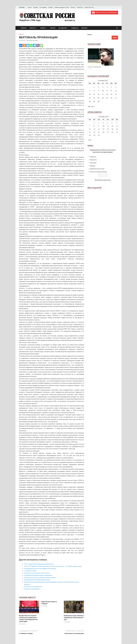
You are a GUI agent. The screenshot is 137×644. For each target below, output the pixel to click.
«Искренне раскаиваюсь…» (33, 589)
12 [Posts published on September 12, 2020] (112, 126)
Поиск (90, 34)
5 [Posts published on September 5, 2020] (112, 123)
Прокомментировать (32, 40)
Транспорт (93, 163)
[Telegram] (35, 45)
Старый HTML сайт (89, 7)
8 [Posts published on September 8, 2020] (94, 126)
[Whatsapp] (31, 45)
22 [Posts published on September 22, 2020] (94, 132)
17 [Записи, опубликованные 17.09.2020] (103, 94)
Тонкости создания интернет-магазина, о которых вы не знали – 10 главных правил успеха (53, 566)
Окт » (93, 106)
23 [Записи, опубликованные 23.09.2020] (98, 98)
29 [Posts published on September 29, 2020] (94, 135)
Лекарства (93, 160)
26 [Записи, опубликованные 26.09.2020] (111, 98)
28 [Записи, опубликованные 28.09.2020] (90, 101)
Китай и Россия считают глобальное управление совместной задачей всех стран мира (28, 618)
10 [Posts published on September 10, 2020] (103, 126)
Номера (43, 28)
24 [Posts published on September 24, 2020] (103, 132)
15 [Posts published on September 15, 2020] (94, 129)
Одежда (92, 166)
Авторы (53, 28)
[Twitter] (28, 45)
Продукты (93, 157)
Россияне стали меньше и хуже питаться (37, 573)
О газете (30, 7)
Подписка (51, 7)
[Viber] (38, 45)
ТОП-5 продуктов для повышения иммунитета (39, 564)
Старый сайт (80, 7)
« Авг (89, 106)
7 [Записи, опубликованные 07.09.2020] (90, 91)
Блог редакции (43, 7)
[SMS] (41, 45)
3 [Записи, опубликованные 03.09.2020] (103, 87)
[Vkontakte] (21, 45)
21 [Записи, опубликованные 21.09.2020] (90, 98)
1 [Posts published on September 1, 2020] (94, 123)
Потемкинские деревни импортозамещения (38, 575)
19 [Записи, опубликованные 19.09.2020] (111, 94)
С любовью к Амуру (30, 571)
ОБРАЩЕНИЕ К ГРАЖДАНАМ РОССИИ (37, 580)
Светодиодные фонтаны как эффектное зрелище (40, 568)
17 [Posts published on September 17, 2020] (103, 129)
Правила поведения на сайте (62, 7)
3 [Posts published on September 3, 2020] (103, 123)
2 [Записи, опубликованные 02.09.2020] (98, 87)
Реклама (73, 7)
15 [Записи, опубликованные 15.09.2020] (94, 94)
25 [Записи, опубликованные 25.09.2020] (107, 98)
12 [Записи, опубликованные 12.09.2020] (111, 91)
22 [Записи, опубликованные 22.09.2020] (94, 98)
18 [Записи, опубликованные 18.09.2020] (107, 94)
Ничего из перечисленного (98, 172)
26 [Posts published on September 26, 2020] (112, 132)
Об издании (63, 28)
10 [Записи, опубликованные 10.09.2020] (103, 91)
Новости (33, 28)
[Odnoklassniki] (24, 45)
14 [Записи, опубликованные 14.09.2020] (90, 94)
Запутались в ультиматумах (33, 586)
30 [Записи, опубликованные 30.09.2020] (98, 101)
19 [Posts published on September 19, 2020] (112, 129)
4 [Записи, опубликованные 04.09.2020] (107, 87)
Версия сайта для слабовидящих (104, 12)
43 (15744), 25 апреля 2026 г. (95, 67)
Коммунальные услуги (97, 169)
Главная (24, 28)
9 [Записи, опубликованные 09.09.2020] (98, 91)
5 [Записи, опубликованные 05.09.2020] (111, 87)
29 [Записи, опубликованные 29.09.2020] (94, 101)
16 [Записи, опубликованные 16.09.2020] (98, 94)
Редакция (36, 7)
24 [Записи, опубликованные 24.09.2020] (103, 98)
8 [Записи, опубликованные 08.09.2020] (94, 91)
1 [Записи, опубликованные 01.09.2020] (94, 87)
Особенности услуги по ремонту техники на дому (40, 577)
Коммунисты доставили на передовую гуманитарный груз (74, 617)
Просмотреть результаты (103, 180)
